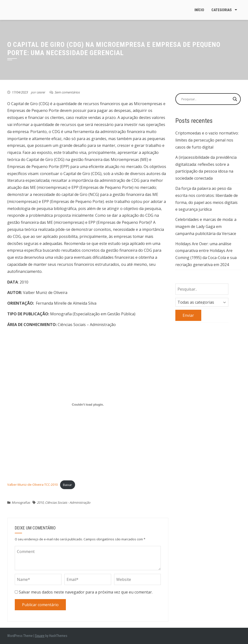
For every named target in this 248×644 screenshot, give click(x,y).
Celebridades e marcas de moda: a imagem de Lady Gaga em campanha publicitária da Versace (206, 226)
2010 (40, 502)
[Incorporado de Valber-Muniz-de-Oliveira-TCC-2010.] (88, 404)
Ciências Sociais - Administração (68, 502)
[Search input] (206, 99)
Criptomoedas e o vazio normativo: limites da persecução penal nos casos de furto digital (207, 140)
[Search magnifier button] (235, 99)
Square (40, 636)
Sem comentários (67, 92)
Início (199, 10)
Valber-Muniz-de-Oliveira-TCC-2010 (32, 485)
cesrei (41, 92)
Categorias (222, 10)
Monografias (21, 502)
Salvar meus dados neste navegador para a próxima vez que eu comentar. (86, 592)
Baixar (67, 485)
